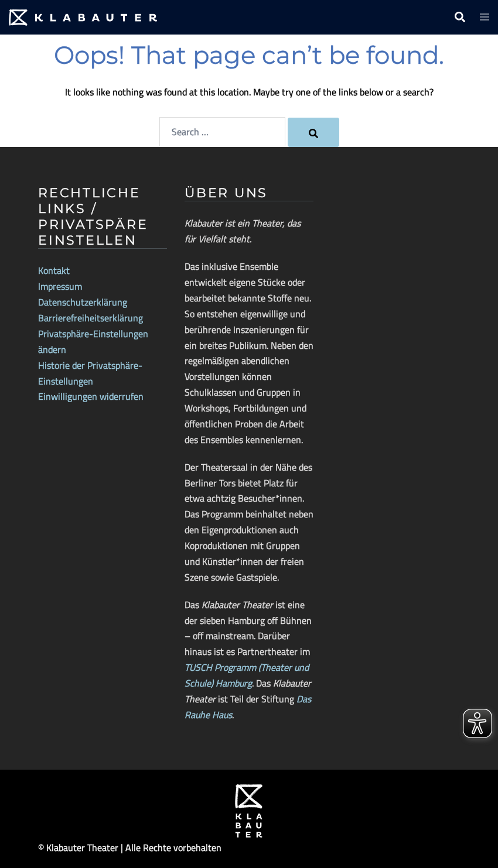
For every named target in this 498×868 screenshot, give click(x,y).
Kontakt (54, 270)
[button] (459, 18)
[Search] (313, 132)
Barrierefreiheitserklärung (91, 318)
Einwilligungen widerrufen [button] (91, 396)
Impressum (60, 286)
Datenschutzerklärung (83, 302)
